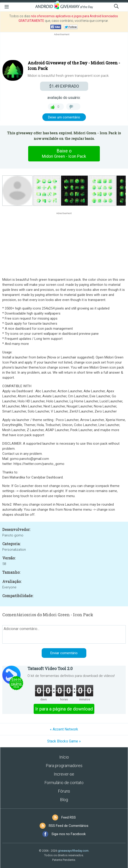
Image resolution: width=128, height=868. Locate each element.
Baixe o (64, 154)
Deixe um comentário (64, 117)
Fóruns (64, 791)
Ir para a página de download (64, 709)
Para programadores (64, 766)
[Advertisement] (64, 48)
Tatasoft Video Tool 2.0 (50, 668)
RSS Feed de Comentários (69, 826)
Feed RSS (69, 817)
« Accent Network (64, 729)
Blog (64, 800)
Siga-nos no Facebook (69, 834)
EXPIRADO (64, 86)
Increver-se (64, 774)
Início (64, 757)
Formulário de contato (64, 783)
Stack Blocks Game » (64, 741)
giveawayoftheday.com (73, 851)
